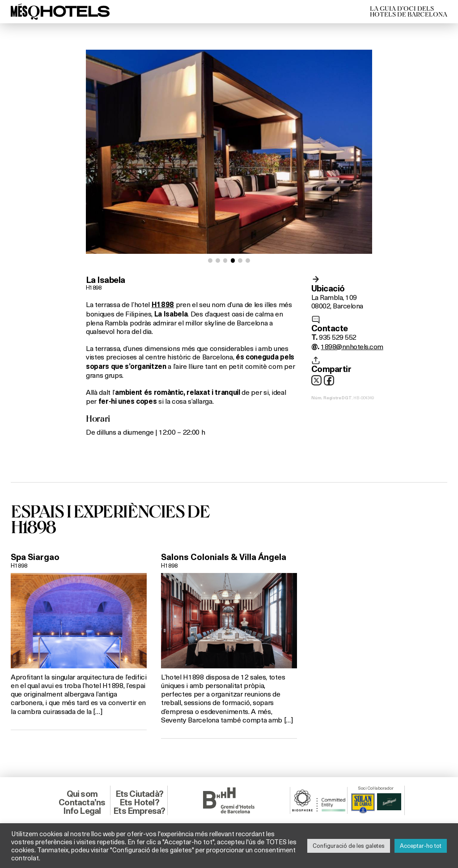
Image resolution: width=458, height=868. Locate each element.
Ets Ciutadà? (139, 794)
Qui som (82, 794)
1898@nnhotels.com (352, 346)
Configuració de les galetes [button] (349, 846)
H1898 (93, 287)
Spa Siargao (35, 557)
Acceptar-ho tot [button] (421, 846)
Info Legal (82, 811)
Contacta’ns (82, 802)
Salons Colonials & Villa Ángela (224, 557)
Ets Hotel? (139, 802)
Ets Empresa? (139, 811)
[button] (210, 261)
